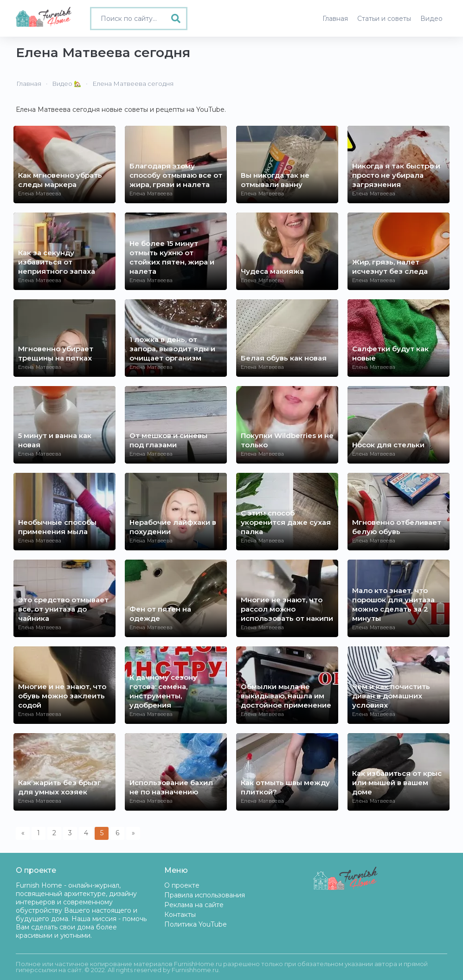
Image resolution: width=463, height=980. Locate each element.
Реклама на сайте (194, 905)
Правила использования (205, 895)
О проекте (182, 885)
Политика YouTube (196, 924)
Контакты (180, 915)
